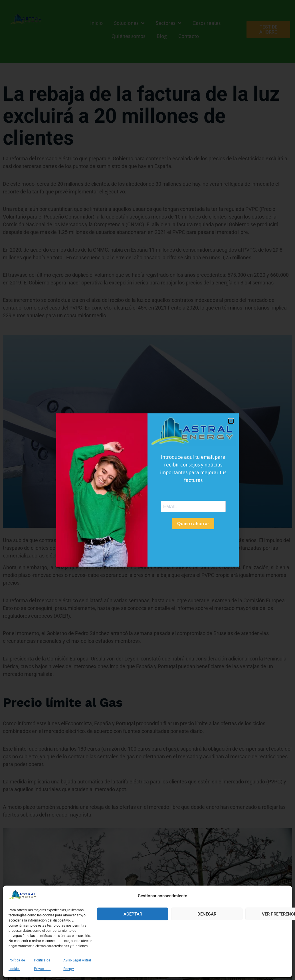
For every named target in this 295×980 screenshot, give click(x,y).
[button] (231, 421)
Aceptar (133, 914)
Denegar (207, 914)
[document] (147, 490)
